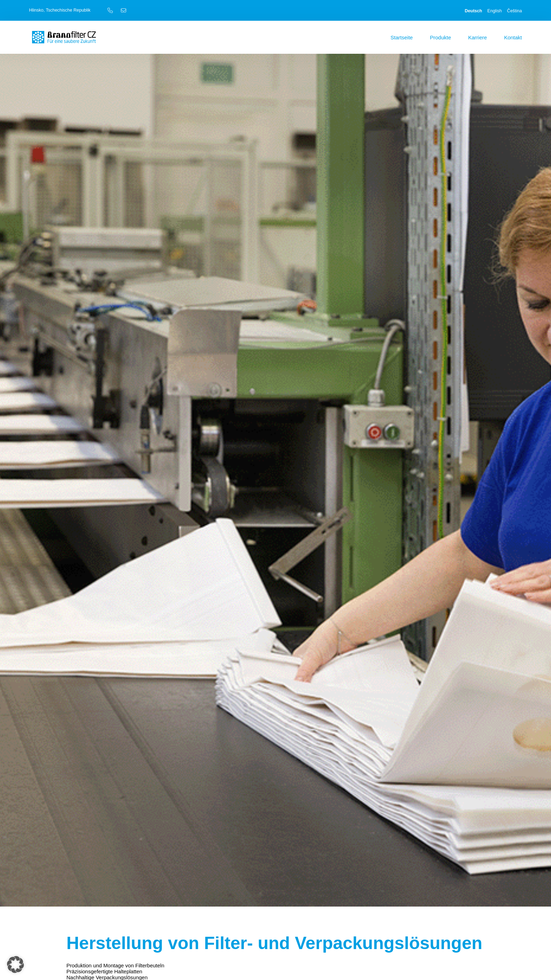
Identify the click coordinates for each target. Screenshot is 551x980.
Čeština (514, 11)
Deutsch (474, 11)
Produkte (440, 37)
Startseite (401, 37)
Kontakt (513, 37)
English (495, 11)
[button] (15, 965)
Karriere (477, 37)
